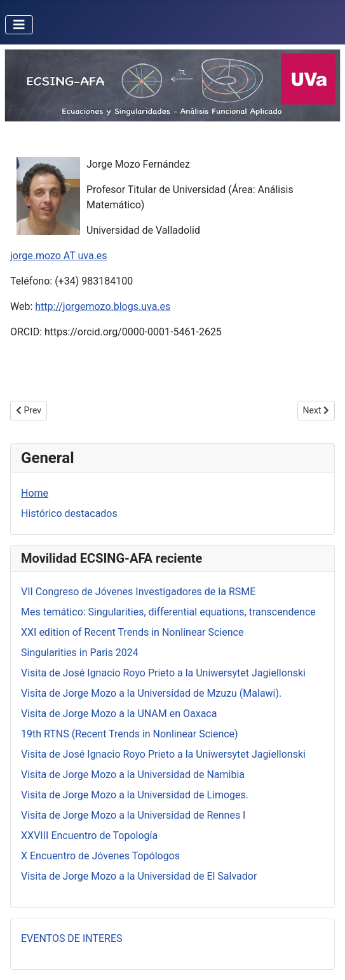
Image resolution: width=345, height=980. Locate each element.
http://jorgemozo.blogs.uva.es (103, 306)
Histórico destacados (69, 513)
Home (35, 493)
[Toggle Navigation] (19, 25)
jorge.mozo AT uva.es (59, 256)
